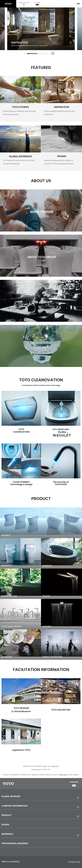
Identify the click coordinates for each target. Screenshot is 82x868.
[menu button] (78, 4)
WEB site (63, 775)
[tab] (25, 54)
